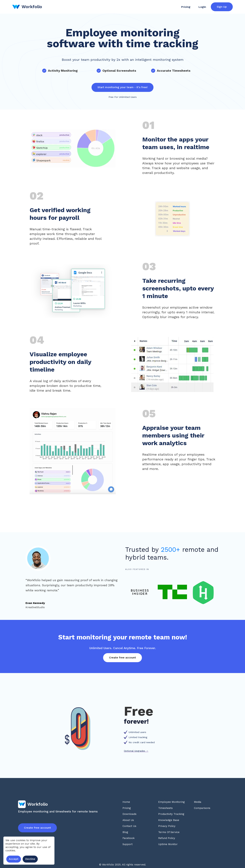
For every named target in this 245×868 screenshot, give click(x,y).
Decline (30, 859)
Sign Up (222, 7)
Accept (14, 859)
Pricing (186, 7)
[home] (27, 7)
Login (202, 7)
